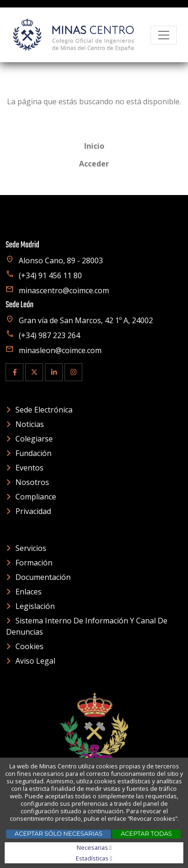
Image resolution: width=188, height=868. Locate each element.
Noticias (30, 424)
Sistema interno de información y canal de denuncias (87, 626)
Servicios (31, 548)
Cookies (29, 646)
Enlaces (29, 592)
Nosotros (32, 482)
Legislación (35, 606)
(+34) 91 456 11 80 (44, 275)
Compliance (36, 497)
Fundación (33, 453)
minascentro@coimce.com (57, 290)
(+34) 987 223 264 (43, 335)
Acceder (94, 164)
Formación (34, 563)
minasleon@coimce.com (54, 350)
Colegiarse (34, 439)
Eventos (29, 468)
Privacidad (33, 511)
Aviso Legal (35, 661)
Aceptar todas (146, 834)
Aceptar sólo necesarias (58, 834)
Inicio (94, 146)
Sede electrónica (44, 410)
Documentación (43, 577)
